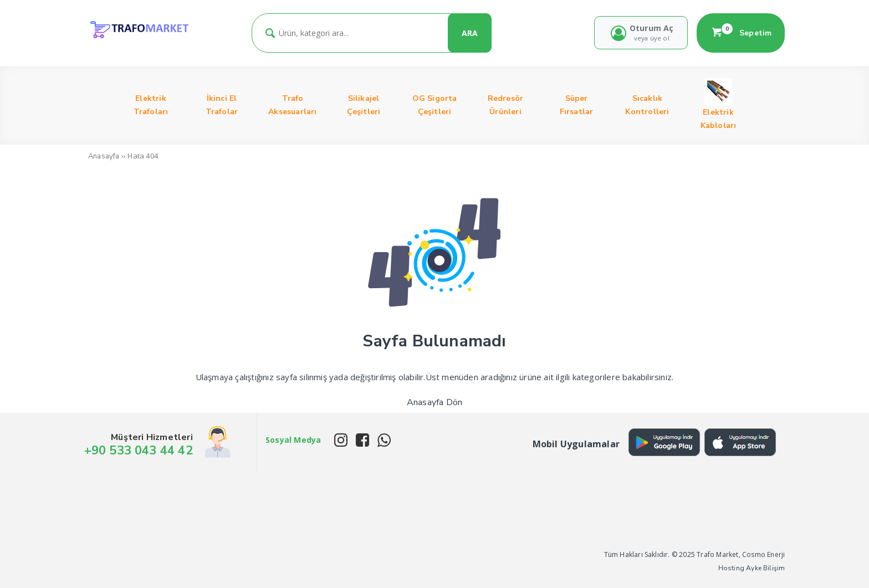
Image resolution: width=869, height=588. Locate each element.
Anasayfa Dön (434, 402)
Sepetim (741, 33)
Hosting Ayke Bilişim (752, 568)
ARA (470, 33)
